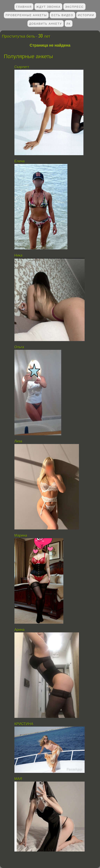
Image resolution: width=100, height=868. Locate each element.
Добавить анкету (46, 23)
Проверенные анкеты (26, 15)
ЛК (69, 23)
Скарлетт (22, 67)
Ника (18, 255)
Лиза (18, 441)
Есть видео (62, 15)
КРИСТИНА (24, 724)
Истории (86, 15)
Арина (19, 630)
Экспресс (74, 7)
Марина (21, 535)
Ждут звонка (48, 7)
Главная (24, 7)
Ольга (19, 347)
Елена (19, 161)
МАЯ (18, 779)
